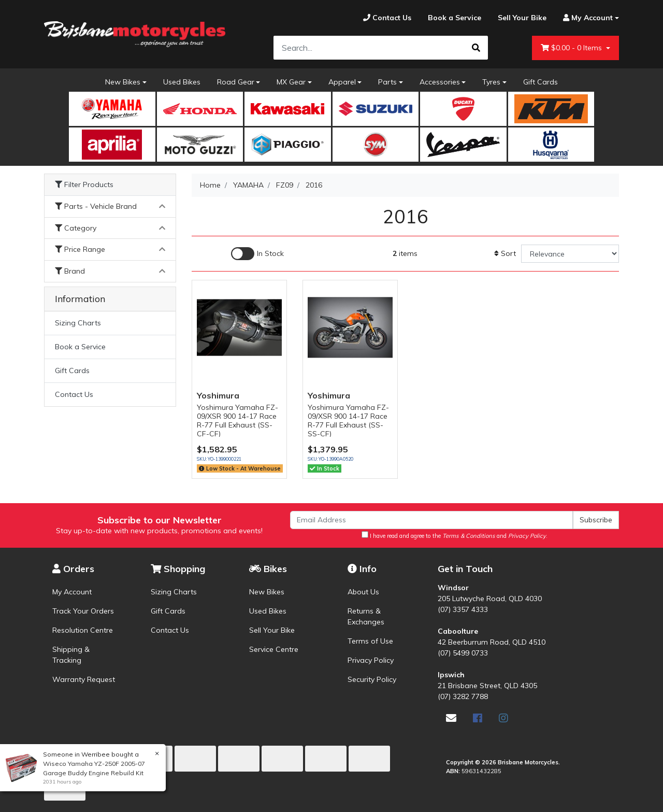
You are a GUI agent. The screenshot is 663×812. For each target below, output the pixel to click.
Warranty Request (84, 679)
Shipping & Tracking (71, 655)
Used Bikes (182, 82)
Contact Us (74, 394)
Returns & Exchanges (366, 616)
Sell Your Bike (272, 630)
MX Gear (291, 82)
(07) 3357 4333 (463, 609)
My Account (72, 592)
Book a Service (80, 347)
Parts (387, 82)
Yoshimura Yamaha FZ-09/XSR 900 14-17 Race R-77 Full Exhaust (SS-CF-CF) (237, 420)
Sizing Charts (78, 323)
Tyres (491, 82)
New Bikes (123, 82)
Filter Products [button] (84, 185)
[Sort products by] (570, 254)
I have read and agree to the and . (455, 535)
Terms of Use (370, 641)
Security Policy (372, 679)
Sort (505, 253)
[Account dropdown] (587, 18)
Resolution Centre (83, 630)
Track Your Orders (83, 611)
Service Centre (274, 649)
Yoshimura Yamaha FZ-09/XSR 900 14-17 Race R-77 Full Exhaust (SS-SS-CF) (348, 420)
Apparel (342, 82)
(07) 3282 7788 (463, 696)
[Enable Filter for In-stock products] (257, 254)
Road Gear (236, 82)
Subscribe (596, 520)
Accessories (440, 82)
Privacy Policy (371, 660)
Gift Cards (541, 82)
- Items (572, 48)
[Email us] (451, 718)
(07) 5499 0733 (463, 653)
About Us (363, 592)
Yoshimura (218, 395)
